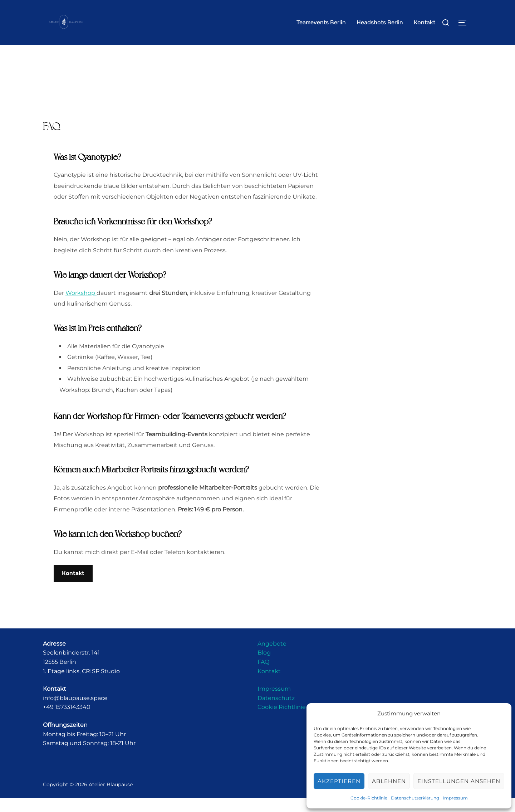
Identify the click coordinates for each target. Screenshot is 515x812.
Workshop (81, 307)
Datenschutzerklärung (415, 798)
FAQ (263, 676)
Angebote (272, 658)
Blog (264, 667)
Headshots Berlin (380, 22)
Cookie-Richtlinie (369, 798)
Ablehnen (389, 781)
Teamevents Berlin (321, 22)
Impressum (455, 798)
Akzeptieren (339, 781)
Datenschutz (276, 712)
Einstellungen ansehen (459, 781)
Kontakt (425, 22)
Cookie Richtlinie (282, 721)
